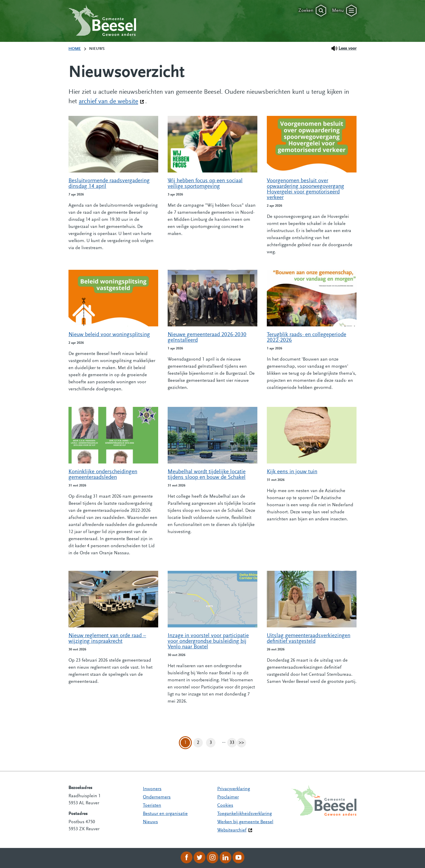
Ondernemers (157, 797)
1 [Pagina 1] (185, 743)
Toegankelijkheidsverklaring (245, 814)
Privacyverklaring (234, 789)
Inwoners (152, 789)
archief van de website (111, 101)
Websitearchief (232, 830)
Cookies (225, 805)
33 (233, 743)
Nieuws (150, 822)
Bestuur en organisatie (165, 814)
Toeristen (152, 805)
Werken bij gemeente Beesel (245, 822)
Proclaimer (228, 797)
